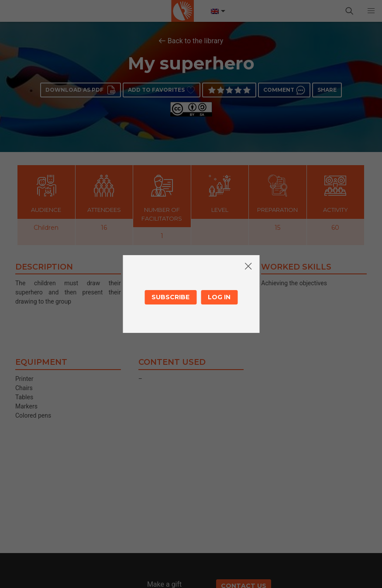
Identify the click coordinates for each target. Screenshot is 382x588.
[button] (371, 11)
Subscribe (170, 297)
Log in (219, 297)
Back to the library (196, 41)
